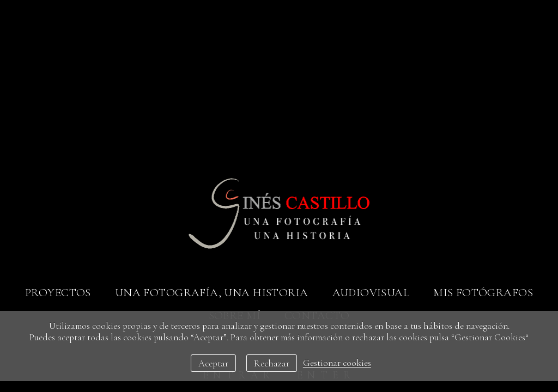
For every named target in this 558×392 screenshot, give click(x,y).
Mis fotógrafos (483, 293)
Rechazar (272, 363)
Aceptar (213, 363)
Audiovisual (371, 293)
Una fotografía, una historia (212, 293)
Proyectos (58, 293)
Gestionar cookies (337, 363)
